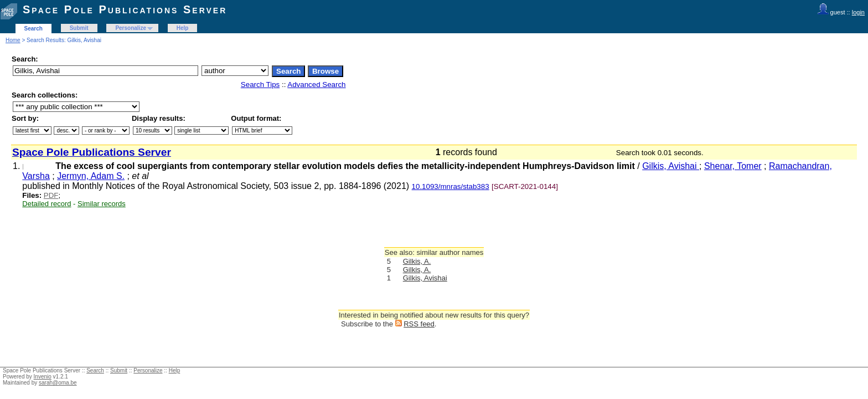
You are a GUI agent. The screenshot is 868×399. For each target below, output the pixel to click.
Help (183, 28)
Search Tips (260, 85)
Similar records (102, 204)
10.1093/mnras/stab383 (451, 186)
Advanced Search (316, 85)
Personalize (131, 28)
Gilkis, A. (417, 261)
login (858, 12)
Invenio (43, 377)
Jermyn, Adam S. (91, 176)
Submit (79, 28)
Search (33, 29)
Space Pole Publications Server (125, 9)
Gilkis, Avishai (671, 166)
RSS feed (419, 324)
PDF (51, 195)
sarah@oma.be (58, 383)
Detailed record (46, 204)
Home (13, 40)
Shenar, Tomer (733, 166)
